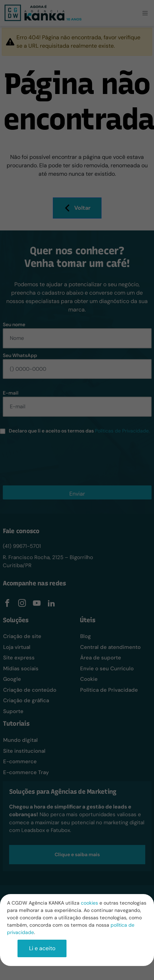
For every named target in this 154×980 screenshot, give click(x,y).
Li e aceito (42, 948)
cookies (89, 903)
